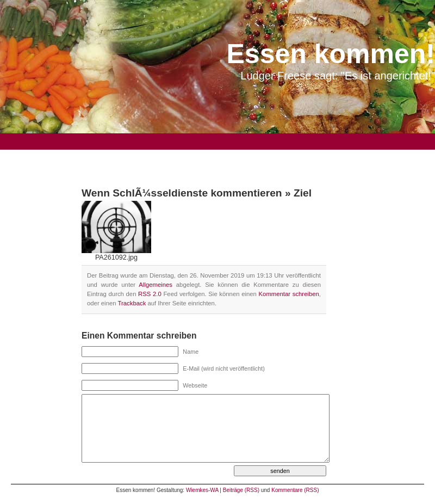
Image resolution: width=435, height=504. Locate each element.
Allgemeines (156, 285)
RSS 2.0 (150, 294)
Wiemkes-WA (202, 490)
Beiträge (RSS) (241, 490)
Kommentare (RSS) (295, 490)
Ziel (303, 193)
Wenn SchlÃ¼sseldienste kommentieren (182, 193)
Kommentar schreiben (289, 294)
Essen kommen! (331, 54)
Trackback (132, 303)
